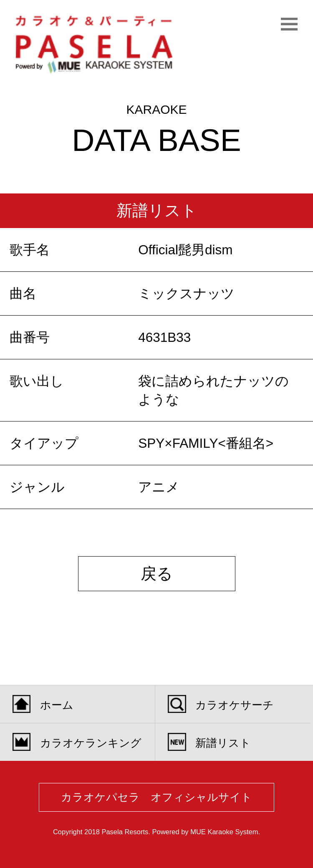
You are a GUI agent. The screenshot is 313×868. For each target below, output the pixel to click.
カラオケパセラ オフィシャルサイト (156, 797)
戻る (157, 574)
